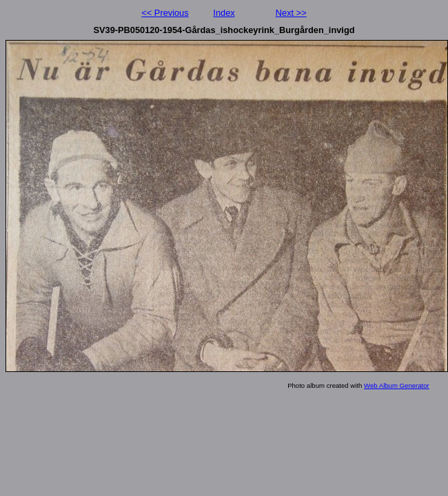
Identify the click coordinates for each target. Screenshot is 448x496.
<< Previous (165, 13)
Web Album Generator (397, 385)
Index (224, 13)
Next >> (291, 13)
